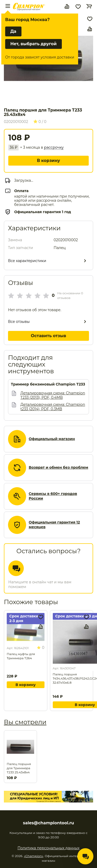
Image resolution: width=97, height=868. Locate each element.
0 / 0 (40, 122)
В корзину (48, 161)
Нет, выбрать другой (33, 44)
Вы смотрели (25, 722)
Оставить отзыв (48, 336)
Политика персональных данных (49, 848)
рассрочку (54, 148)
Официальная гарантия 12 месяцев (54, 525)
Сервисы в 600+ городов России (53, 496)
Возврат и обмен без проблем (58, 468)
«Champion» (33, 856)
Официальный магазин (52, 439)
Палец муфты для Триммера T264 (21, 656)
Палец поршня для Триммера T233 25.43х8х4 (19, 768)
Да (13, 31)
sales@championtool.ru (48, 823)
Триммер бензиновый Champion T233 (48, 384)
